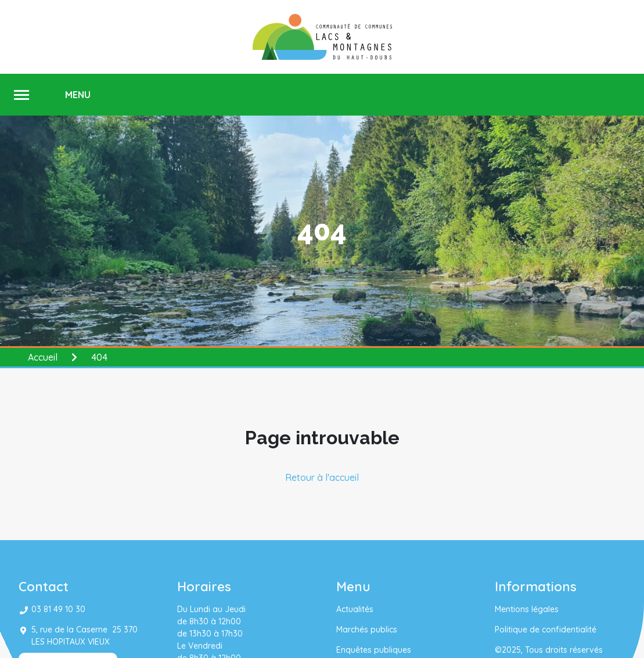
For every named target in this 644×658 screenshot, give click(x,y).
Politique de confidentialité (546, 630)
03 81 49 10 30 (58, 609)
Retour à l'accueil (322, 477)
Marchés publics (367, 630)
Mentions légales (527, 609)
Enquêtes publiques (374, 650)
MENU (78, 95)
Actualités (355, 609)
